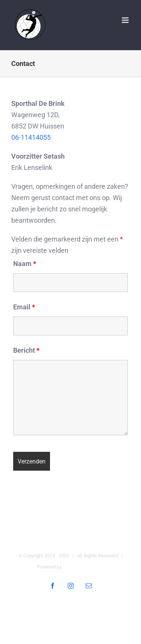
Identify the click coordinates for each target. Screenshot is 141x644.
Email (24, 307)
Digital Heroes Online (85, 567)
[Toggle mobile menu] (126, 20)
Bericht (26, 350)
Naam (25, 264)
